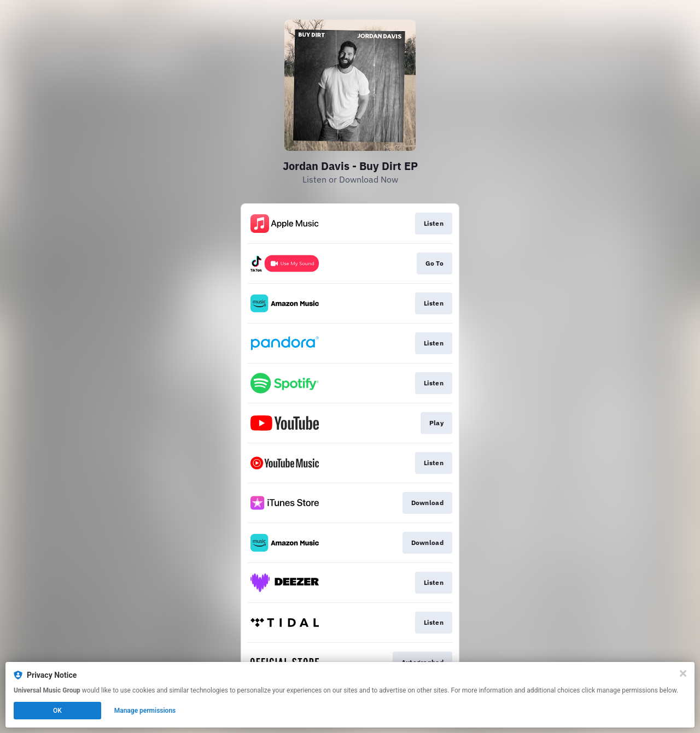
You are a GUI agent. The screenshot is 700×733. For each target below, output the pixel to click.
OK (57, 711)
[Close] (683, 673)
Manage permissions (145, 711)
